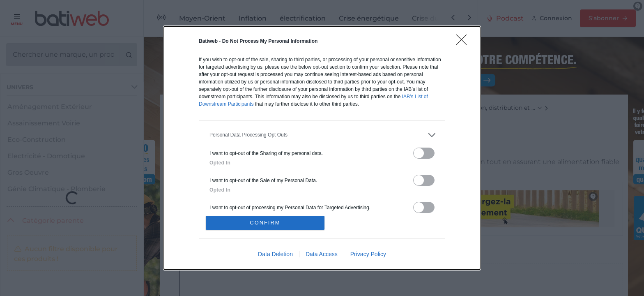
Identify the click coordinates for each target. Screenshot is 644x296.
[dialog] (322, 148)
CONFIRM (266, 223)
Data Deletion (275, 254)
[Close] (464, 42)
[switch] (424, 153)
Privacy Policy (368, 254)
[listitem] (322, 135)
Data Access (322, 254)
